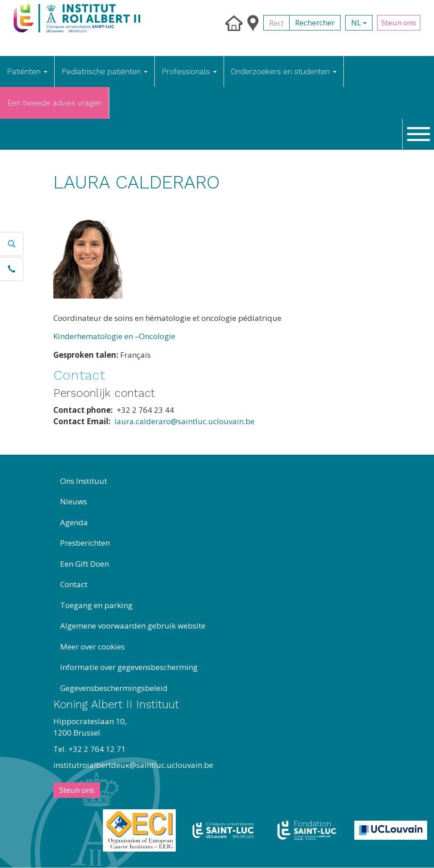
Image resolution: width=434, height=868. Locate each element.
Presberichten (85, 543)
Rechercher (315, 23)
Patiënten (27, 71)
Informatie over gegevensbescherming (129, 667)
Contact (74, 584)
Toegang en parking (96, 605)
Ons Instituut (84, 481)
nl (359, 23)
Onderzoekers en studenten (284, 71)
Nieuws (74, 501)
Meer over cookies (92, 647)
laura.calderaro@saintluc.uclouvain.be (184, 421)
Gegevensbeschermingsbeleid (114, 688)
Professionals (189, 71)
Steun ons (399, 23)
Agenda (74, 522)
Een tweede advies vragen (55, 103)
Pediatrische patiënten (105, 71)
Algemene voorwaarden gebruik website (133, 626)
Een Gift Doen (84, 564)
